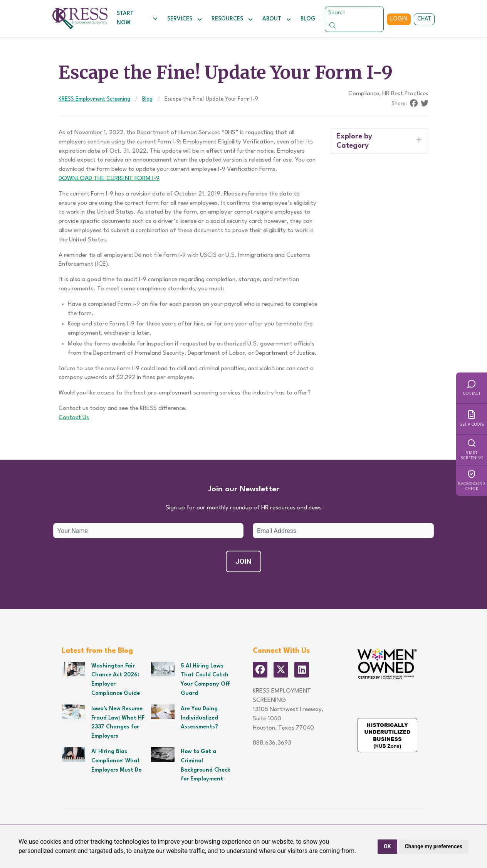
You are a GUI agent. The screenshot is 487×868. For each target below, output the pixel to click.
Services (185, 19)
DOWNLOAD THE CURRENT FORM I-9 (109, 179)
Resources (232, 19)
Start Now (137, 18)
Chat (424, 19)
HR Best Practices (405, 94)
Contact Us (74, 418)
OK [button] (387, 846)
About (277, 19)
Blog (308, 19)
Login (399, 19)
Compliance (364, 94)
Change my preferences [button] (434, 846)
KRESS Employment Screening (94, 99)
